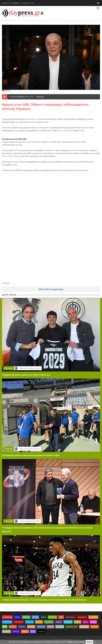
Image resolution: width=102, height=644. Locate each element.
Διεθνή (43, 617)
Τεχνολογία (41, 627)
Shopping (41, 631)
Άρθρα (86, 622)
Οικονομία (26, 617)
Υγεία (61, 617)
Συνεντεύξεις (7, 622)
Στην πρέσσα (82, 617)
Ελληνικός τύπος (72, 627)
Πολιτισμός (68, 622)
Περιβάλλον (49, 622)
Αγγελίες (25, 631)
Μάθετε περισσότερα (76, 642)
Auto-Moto (60, 627)
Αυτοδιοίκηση (70, 617)
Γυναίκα (93, 622)
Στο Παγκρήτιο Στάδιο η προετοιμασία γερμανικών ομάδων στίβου (31, 455)
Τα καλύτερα (93, 617)
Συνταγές (22, 627)
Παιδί (5, 627)
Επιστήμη (31, 627)
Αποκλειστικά (19, 622)
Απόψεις (59, 622)
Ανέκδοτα (16, 631)
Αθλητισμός (40, 97)
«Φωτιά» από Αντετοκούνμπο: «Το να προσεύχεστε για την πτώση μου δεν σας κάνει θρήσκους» (44, 600)
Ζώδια (33, 631)
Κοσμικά (50, 627)
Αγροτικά (39, 622)
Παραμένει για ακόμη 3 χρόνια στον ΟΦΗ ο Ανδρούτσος (26, 375)
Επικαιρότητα (7, 617)
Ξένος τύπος (84, 627)
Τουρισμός (30, 622)
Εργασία (77, 622)
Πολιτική (35, 617)
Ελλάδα (17, 617)
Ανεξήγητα (6, 631)
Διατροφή (13, 627)
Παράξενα (95, 627)
